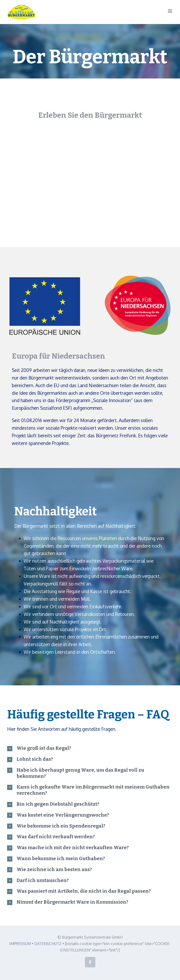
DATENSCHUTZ (48, 944)
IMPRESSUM (20, 944)
